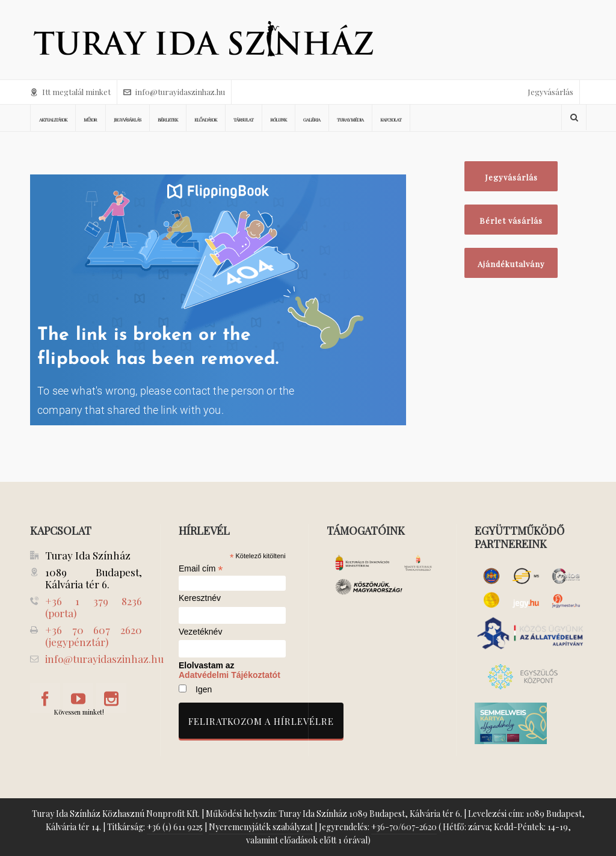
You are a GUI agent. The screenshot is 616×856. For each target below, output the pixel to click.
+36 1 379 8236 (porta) (94, 607)
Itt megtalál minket (70, 92)
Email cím (201, 568)
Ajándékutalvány (511, 264)
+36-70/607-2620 (404, 827)
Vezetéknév (200, 632)
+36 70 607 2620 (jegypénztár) (94, 636)
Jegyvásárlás (550, 92)
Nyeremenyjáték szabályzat (261, 827)
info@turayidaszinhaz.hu (174, 92)
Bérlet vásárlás (511, 220)
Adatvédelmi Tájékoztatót (229, 675)
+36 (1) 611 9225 (175, 827)
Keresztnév (200, 598)
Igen (204, 689)
